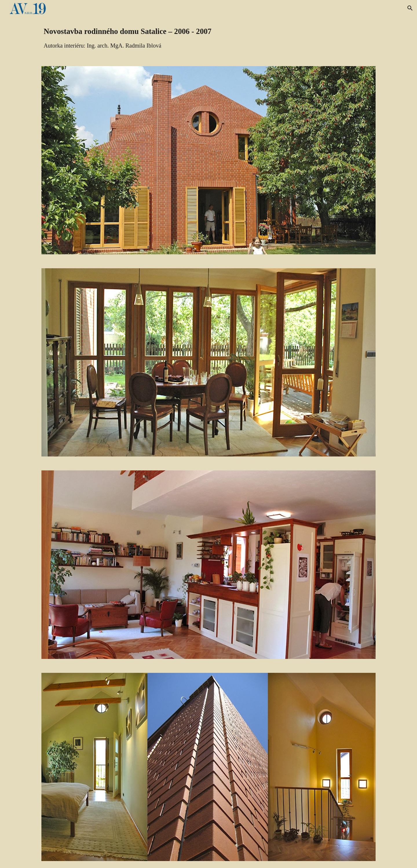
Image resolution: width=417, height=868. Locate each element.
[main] (209, 38)
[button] (410, 8)
